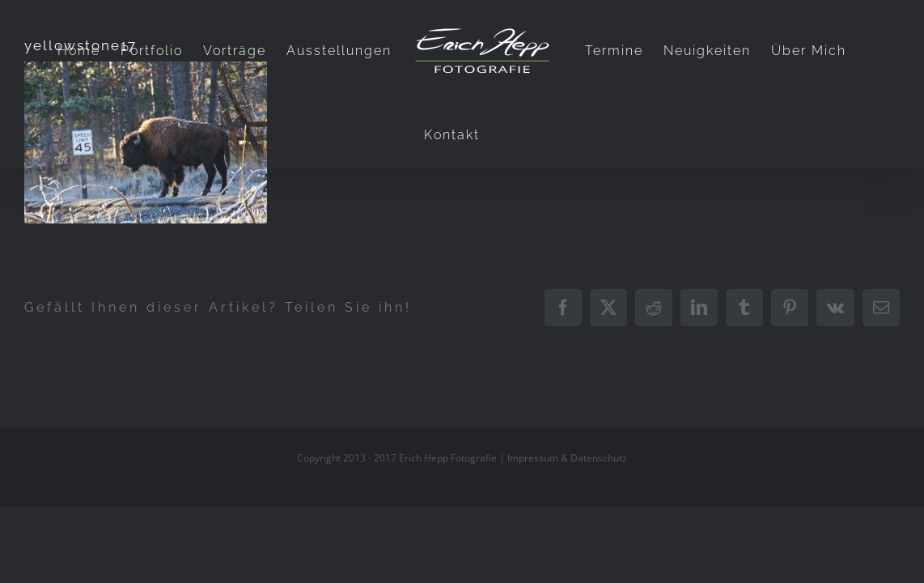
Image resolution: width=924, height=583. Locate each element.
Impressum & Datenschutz (567, 458)
